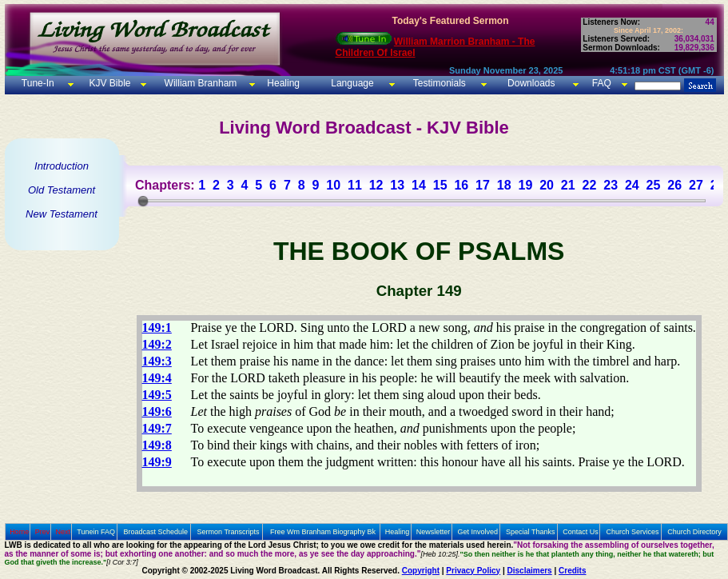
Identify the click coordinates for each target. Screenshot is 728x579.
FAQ (602, 83)
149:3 (157, 361)
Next (63, 532)
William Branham (199, 83)
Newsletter (434, 532)
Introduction (62, 166)
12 (376, 185)
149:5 (157, 395)
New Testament (62, 214)
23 (611, 185)
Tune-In (38, 83)
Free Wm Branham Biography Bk (323, 532)
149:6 (157, 411)
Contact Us (581, 532)
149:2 (157, 344)
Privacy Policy (473, 571)
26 (674, 185)
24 (632, 185)
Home (19, 532)
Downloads (531, 83)
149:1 (157, 327)
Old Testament (62, 190)
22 (590, 185)
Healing (282, 83)
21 (568, 185)
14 (419, 185)
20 (547, 185)
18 (504, 185)
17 (483, 185)
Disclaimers (530, 571)
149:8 (157, 445)
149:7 (157, 428)
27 (696, 185)
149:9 (157, 462)
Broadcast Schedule (155, 532)
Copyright (421, 571)
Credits (572, 571)
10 (333, 185)
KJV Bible (108, 83)
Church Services (633, 532)
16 (461, 185)
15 (440, 185)
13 (397, 185)
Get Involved (478, 532)
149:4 (157, 378)
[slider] (143, 201)
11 (355, 185)
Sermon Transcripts (229, 532)
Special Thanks (530, 532)
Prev (43, 532)
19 (525, 185)
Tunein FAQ (96, 532)
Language (351, 83)
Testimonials (440, 83)
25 (654, 185)
